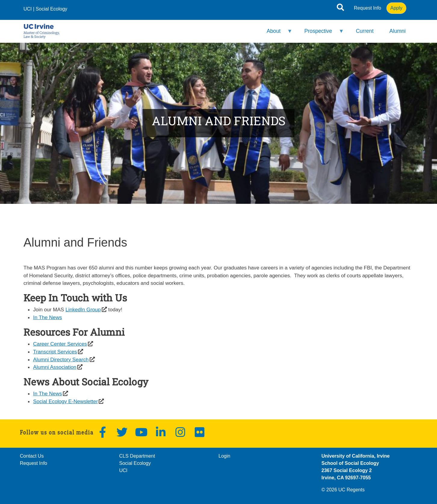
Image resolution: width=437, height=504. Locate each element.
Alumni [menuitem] (398, 31)
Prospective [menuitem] (320, 34)
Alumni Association (55, 367)
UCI (28, 9)
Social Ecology (52, 9)
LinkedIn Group (83, 310)
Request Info (368, 8)
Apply (396, 8)
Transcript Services (55, 352)
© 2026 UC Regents (343, 490)
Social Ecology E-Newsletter (65, 401)
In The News (48, 317)
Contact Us (32, 456)
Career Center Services (60, 344)
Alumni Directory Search (61, 359)
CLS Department (137, 456)
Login (224, 456)
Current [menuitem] (365, 31)
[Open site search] (340, 8)
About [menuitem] (276, 34)
